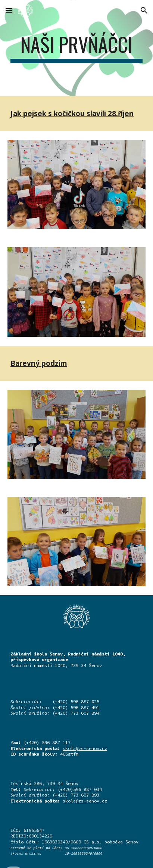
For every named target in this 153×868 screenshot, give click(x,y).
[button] (9, 10)
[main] (76, 48)
